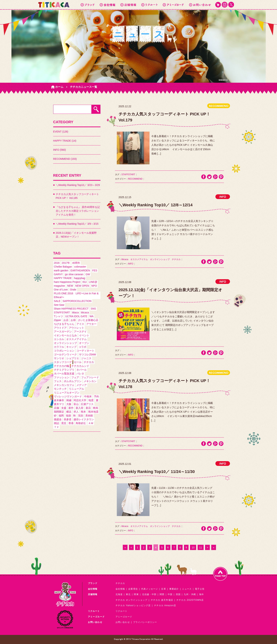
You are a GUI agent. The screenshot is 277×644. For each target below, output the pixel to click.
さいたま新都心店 (88, 320)
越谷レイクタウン (84, 419)
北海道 (119, 594)
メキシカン (90, 381)
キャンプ (71, 347)
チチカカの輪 (62, 366)
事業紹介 (174, 589)
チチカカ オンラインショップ (132, 600)
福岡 (61, 416)
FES (95, 270)
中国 (170, 594)
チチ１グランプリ (64, 370)
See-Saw (59, 305)
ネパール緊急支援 (64, 374)
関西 (162, 594)
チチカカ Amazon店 (165, 605)
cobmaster (80, 267)
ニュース (187, 589)
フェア (75, 377)
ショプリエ (73, 358)
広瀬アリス (87, 404)
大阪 (69, 404)
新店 (88, 408)
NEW (70, 286)
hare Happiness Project (67, 282)
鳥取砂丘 (81, 423)
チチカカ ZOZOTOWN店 (190, 600)
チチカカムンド (80, 366)
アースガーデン (63, 332)
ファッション (62, 377)
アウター (91, 324)
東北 (128, 594)
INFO (131, 264)
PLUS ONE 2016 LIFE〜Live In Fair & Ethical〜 (76, 295)
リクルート (122, 611)
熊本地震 (93, 412)
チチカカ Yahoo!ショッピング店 (133, 605)
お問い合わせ (123, 622)
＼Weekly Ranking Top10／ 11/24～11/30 (157, 472)
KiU (85, 282)
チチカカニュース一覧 (84, 87)
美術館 (89, 416)
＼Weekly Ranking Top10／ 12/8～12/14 (156, 205)
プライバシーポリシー (145, 622)
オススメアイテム (76, 339)
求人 (76, 412)
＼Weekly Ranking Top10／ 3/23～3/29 (78, 185)
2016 (57, 263)
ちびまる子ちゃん (64, 324)
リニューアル (76, 389)
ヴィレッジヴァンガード (68, 396)
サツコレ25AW (88, 354)
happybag (80, 278)
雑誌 (56, 423)
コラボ (82, 347)
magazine (59, 286)
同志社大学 (80, 400)
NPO (94, 286)
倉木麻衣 (59, 400)
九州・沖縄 (190, 594)
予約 (96, 396)
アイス (80, 324)
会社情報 (120, 589)
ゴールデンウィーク (65, 354)
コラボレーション (64, 351)
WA (92, 316)
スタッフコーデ (63, 362)
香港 (71, 423)
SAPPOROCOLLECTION (77, 301)
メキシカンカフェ (64, 385)
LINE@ (93, 282)
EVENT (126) (61, 132)
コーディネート (85, 351)
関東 (136, 594)
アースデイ (80, 332)
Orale (73, 290)
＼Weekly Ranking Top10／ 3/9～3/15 (77, 224)
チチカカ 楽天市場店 (162, 600)
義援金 (58, 419)
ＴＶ (56, 427)
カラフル (59, 347)
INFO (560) (60, 150)
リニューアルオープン (67, 393)
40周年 (76, 263)
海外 (201, 594)
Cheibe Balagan (63, 267)
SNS (93, 309)
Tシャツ (59, 316)
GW (88, 274)
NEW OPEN (82, 286)
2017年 (66, 263)
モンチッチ (60, 389)
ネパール (82, 370)
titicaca (85, 312)
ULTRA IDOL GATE (76, 316)
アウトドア (60, 328)
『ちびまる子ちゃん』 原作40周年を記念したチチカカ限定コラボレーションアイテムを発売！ (78, 211)
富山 (76, 404)
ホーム (59, 87)
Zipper (58, 320)
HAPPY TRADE (63, 278)
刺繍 (69, 400)
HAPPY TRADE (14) (65, 141)
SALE (57, 301)
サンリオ (59, 358)
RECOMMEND (135, 179)
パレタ (80, 374)
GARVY (58, 274)
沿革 (163, 589)
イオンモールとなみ (65, 335)
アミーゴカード (124, 617)
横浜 (69, 412)
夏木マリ (59, 404)
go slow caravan (74, 274)
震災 (64, 423)
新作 (71, 408)
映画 (96, 408)
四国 (178, 594)
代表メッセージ (149, 589)
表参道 (68, 419)
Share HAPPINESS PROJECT (71, 309)
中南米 (88, 396)
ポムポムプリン (73, 381)
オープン (84, 343)
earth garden (61, 270)
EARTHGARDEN (80, 270)
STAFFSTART (62, 312)
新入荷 (80, 408)
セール (78, 362)
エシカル (59, 339)
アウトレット (76, 328)
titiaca (75, 312)
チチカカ (89, 362)
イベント (84, 335)
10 (193, 547)
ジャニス (86, 358)
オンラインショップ (65, 343)
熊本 (83, 412)
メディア (82, 385)
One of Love (61, 290)
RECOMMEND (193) (65, 159)
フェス (58, 381)
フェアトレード (90, 377)
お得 (73, 320)
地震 (91, 400)
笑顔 (81, 416)
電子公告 (200, 589)
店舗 (56, 408)
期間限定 (59, 412)
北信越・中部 (149, 594)
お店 (66, 320)
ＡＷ (91, 423)
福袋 (68, 416)
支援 (64, 408)
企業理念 (133, 589)
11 (201, 547)
